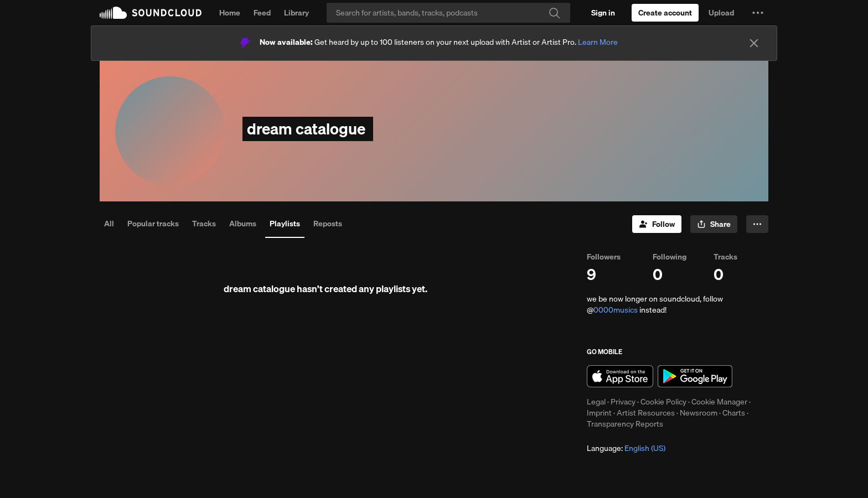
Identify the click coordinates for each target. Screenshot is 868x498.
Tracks (204, 224)
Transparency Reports (625, 424)
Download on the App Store (620, 376)
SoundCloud (151, 13)
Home (230, 13)
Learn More (598, 42)
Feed (262, 13)
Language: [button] (626, 448)
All (109, 224)
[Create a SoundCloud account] (665, 13)
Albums (243, 224)
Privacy (623, 402)
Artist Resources (646, 413)
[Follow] (657, 224)
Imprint (599, 413)
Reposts (328, 224)
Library (296, 13)
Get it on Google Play (695, 376)
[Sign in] (603, 13)
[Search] (448, 13)
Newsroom (699, 413)
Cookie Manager (719, 402)
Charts (734, 413)
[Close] (754, 43)
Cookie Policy (663, 402)
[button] (758, 13)
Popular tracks (153, 224)
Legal (596, 402)
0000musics (616, 310)
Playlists (285, 224)
